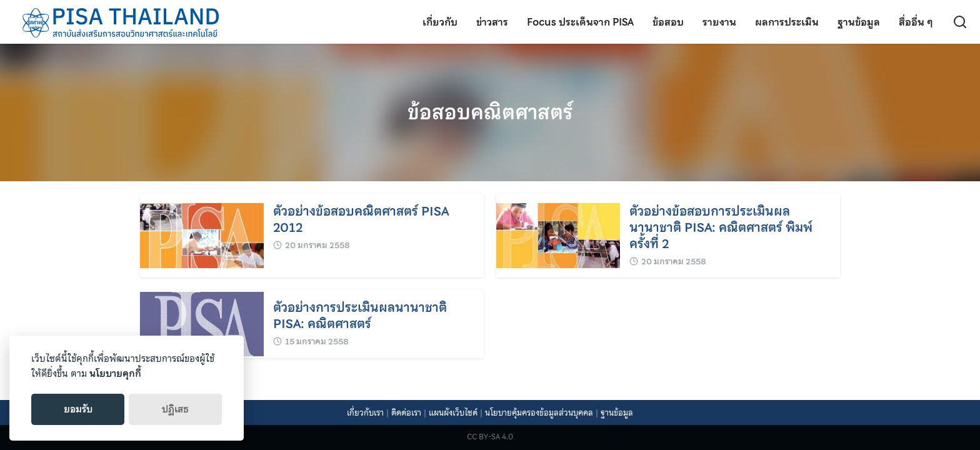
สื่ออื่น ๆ (916, 22)
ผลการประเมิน (787, 22)
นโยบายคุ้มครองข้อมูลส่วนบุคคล (539, 413)
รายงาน (719, 22)
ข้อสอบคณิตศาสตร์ (490, 112)
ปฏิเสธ (175, 409)
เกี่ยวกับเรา (365, 413)
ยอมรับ (78, 409)
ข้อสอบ (668, 22)
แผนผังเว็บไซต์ (453, 413)
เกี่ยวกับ (440, 22)
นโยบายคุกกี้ (115, 374)
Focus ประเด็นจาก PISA (580, 22)
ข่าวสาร (492, 22)
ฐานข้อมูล (859, 22)
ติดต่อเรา (406, 413)
